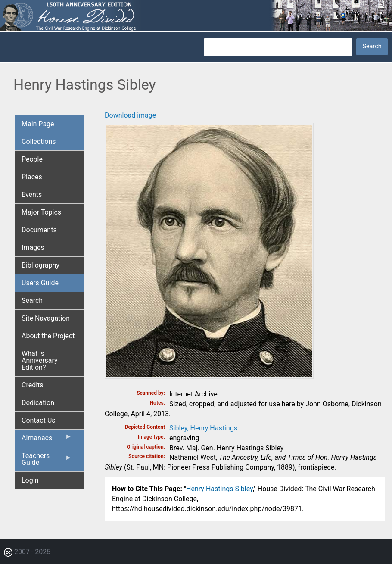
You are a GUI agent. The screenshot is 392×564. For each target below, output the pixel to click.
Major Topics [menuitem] (41, 212)
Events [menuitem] (32, 195)
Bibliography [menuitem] (40, 265)
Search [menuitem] (32, 301)
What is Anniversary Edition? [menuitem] (40, 360)
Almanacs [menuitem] (47, 440)
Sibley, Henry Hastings (203, 428)
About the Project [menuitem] (48, 336)
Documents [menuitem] (39, 230)
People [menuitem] (32, 159)
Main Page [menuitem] (38, 124)
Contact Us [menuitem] (39, 420)
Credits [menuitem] (33, 385)
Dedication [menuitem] (38, 403)
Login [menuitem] (30, 480)
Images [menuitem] (33, 248)
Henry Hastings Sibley (219, 489)
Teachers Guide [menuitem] (47, 461)
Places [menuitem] (32, 177)
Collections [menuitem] (39, 142)
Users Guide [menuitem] (40, 283)
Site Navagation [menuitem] (46, 318)
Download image (130, 115)
